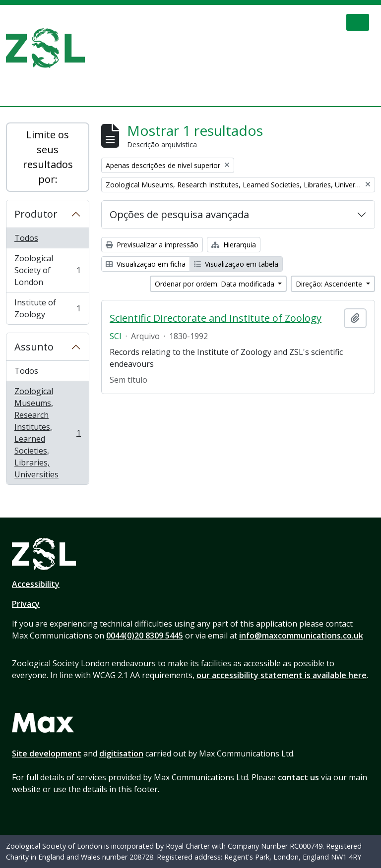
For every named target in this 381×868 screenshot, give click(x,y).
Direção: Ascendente (330, 284)
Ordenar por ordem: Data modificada (216, 284)
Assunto (34, 347)
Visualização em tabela (236, 264)
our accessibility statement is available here (282, 675)
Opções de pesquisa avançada (179, 214)
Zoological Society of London (47, 270)
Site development (47, 753)
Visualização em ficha (146, 264)
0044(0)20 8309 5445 (145, 636)
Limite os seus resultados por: (48, 157)
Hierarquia (234, 245)
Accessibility (36, 584)
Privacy (26, 604)
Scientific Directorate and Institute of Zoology (216, 318)
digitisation (121, 753)
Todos (26, 238)
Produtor (36, 214)
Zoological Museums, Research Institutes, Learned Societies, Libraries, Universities (47, 433)
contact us (298, 777)
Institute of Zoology (47, 308)
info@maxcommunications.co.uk (301, 636)
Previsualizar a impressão (152, 245)
